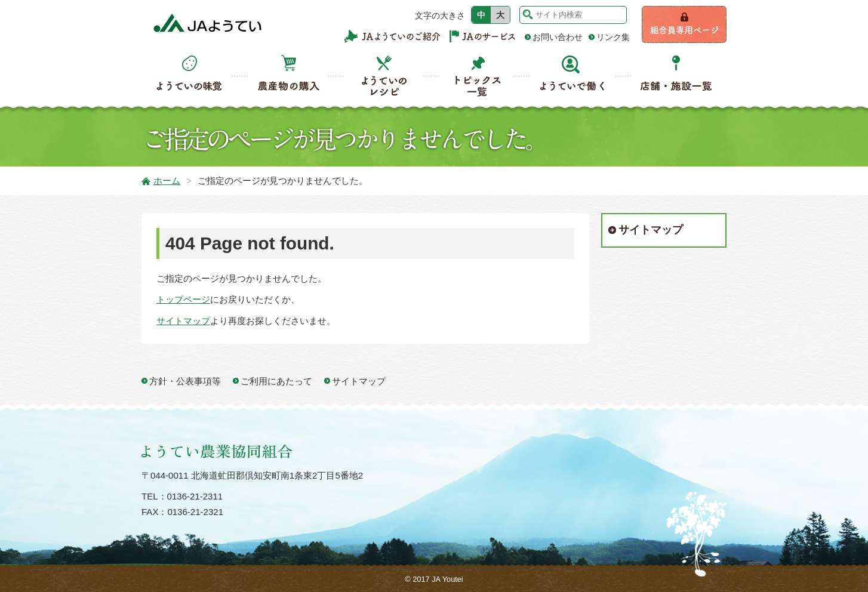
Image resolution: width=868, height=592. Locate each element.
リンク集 (613, 37)
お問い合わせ (558, 37)
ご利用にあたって (276, 381)
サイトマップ (183, 321)
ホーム (167, 181)
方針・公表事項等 (185, 381)
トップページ (183, 299)
